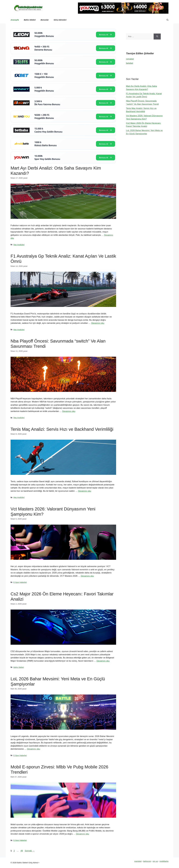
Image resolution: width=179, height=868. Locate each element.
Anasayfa (15, 20)
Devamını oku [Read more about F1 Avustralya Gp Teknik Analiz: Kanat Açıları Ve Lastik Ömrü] (98, 323)
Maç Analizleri (19, 245)
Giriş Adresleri (60, 20)
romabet (130, 59)
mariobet (138, 861)
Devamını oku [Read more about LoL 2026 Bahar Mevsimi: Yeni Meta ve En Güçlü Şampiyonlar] (34, 749)
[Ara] (157, 37)
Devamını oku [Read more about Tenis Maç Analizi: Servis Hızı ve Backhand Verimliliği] (85, 491)
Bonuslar (45, 20)
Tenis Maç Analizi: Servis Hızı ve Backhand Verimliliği (62, 429)
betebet (130, 63)
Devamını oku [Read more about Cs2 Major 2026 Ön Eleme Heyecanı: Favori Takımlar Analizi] (103, 661)
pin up (155, 861)
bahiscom (147, 861)
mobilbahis (164, 861)
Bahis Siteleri (30, 20)
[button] (168, 20)
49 (22, 851)
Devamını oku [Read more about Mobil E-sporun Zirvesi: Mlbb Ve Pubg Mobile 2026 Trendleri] (82, 834)
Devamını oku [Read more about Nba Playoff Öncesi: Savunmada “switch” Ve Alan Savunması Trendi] (69, 411)
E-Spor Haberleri (20, 582)
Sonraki (30, 851)
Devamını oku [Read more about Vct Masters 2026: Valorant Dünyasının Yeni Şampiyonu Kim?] (87, 576)
